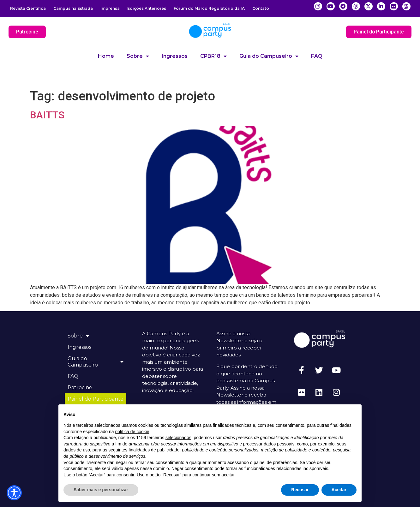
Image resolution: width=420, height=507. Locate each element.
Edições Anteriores (147, 8)
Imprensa (110, 8)
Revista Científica (28, 8)
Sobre (138, 56)
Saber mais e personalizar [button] (101, 490)
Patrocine (80, 388)
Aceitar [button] (339, 490)
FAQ (317, 56)
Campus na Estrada (73, 8)
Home (106, 56)
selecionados (178, 438)
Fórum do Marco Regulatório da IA (209, 8)
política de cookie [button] (132, 432)
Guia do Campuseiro (269, 56)
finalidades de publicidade (154, 450)
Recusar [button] (300, 490)
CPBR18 (213, 56)
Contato (261, 8)
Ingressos (175, 56)
